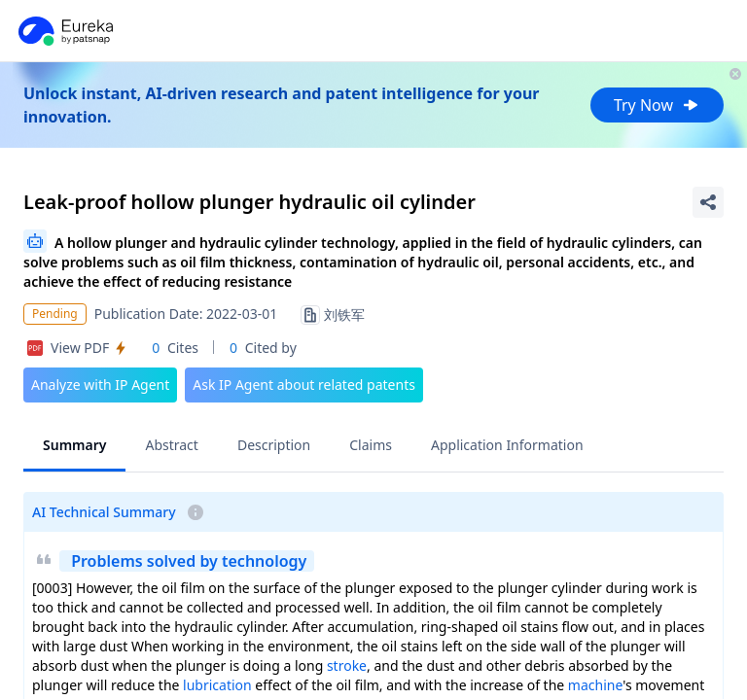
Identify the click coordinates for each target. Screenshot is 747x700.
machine (595, 685)
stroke (347, 665)
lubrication (217, 685)
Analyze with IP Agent (100, 385)
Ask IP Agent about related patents (304, 385)
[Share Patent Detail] (708, 202)
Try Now (657, 105)
